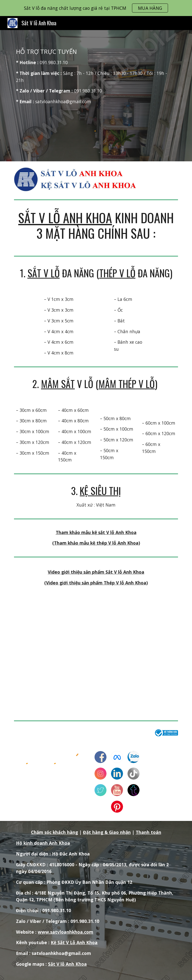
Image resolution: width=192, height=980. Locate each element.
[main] (96, 76)
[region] (96, 8)
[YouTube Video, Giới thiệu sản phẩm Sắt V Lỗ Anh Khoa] (96, 651)
